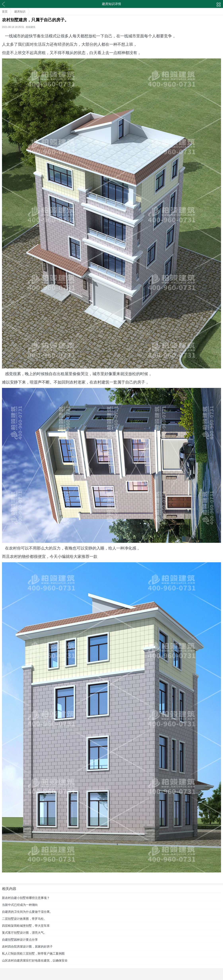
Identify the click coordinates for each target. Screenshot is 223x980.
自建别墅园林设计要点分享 (20, 940)
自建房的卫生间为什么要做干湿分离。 (27, 912)
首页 (5, 12)
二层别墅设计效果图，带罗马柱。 (24, 919)
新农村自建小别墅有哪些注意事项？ (26, 898)
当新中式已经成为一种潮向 (20, 905)
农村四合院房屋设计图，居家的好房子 (27, 946)
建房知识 (20, 12)
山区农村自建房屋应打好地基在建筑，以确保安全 (35, 960)
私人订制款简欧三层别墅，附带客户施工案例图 (33, 953)
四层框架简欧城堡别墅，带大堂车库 (26, 926)
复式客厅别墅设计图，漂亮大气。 (24, 933)
